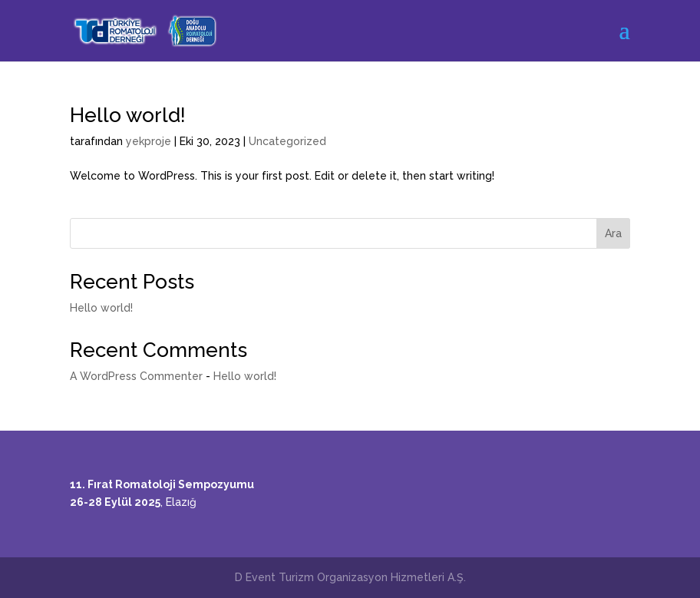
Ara (613, 233)
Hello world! (128, 115)
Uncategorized (287, 141)
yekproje (149, 141)
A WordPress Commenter (136, 376)
